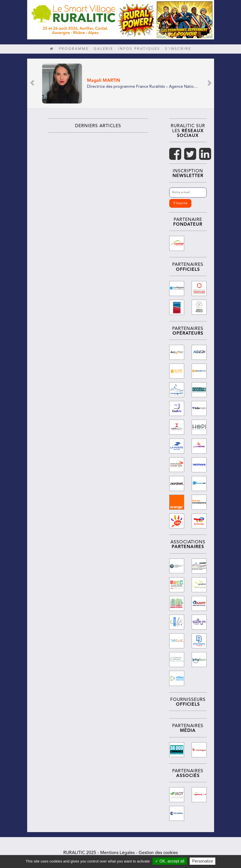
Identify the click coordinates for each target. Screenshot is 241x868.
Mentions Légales (117, 852)
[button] (32, 83)
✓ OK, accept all (170, 861)
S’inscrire (178, 49)
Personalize (203, 861)
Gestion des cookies (158, 852)
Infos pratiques (139, 49)
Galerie (103, 49)
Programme (74, 49)
